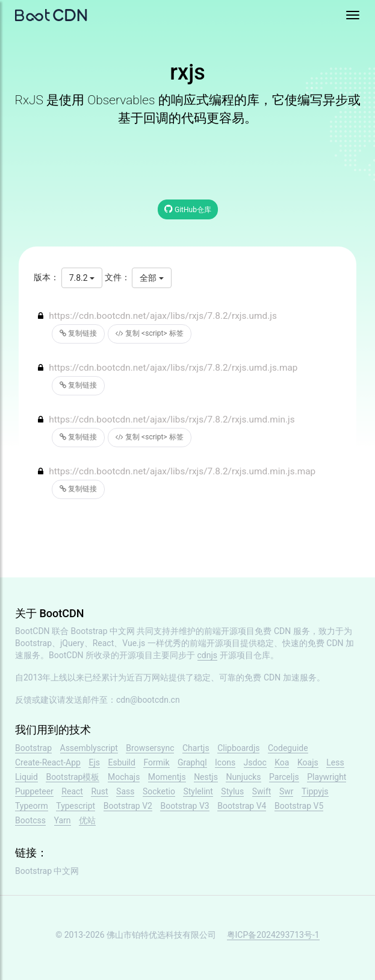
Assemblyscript (89, 748)
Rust (99, 791)
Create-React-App (48, 762)
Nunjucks (243, 777)
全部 (151, 278)
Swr (287, 791)
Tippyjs (315, 791)
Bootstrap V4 (242, 806)
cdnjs (208, 655)
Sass (125, 791)
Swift (262, 791)
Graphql (192, 762)
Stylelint (198, 791)
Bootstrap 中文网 (103, 631)
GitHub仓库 (188, 209)
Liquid (26, 777)
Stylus (232, 791)
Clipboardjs (238, 748)
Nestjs (206, 777)
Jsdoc (255, 762)
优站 (87, 820)
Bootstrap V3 (184, 806)
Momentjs (167, 777)
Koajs (308, 762)
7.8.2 (82, 278)
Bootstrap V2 (128, 806)
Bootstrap (33, 748)
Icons (225, 762)
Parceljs (284, 777)
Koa (282, 762)
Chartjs (196, 748)
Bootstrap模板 (73, 777)
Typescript (76, 806)
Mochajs (124, 777)
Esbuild (121, 762)
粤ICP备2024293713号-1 (273, 935)
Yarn (63, 820)
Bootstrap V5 (299, 806)
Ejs (94, 762)
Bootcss (30, 820)
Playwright (327, 777)
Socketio (159, 791)
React (72, 791)
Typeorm (32, 806)
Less (335, 762)
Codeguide (288, 748)
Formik (156, 762)
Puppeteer (34, 791)
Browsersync (150, 748)
